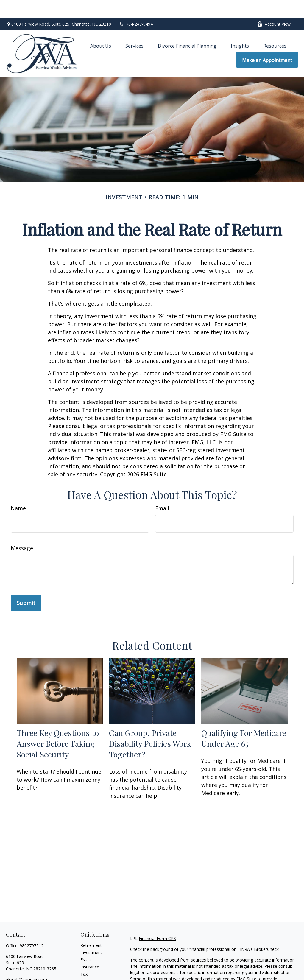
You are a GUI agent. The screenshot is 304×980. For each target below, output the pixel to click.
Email (162, 490)
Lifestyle (88, 970)
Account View (274, 6)
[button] (101, 28)
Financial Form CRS (157, 921)
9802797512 (32, 928)
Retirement (91, 927)
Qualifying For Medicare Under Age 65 (244, 720)
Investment (91, 935)
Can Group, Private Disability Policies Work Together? (150, 726)
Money (87, 963)
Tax (84, 956)
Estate (86, 942)
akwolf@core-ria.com (26, 961)
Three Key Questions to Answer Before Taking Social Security (58, 726)
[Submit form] (26, 585)
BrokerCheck (266, 931)
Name (18, 490)
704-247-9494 (136, 6)
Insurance (90, 949)
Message (22, 530)
